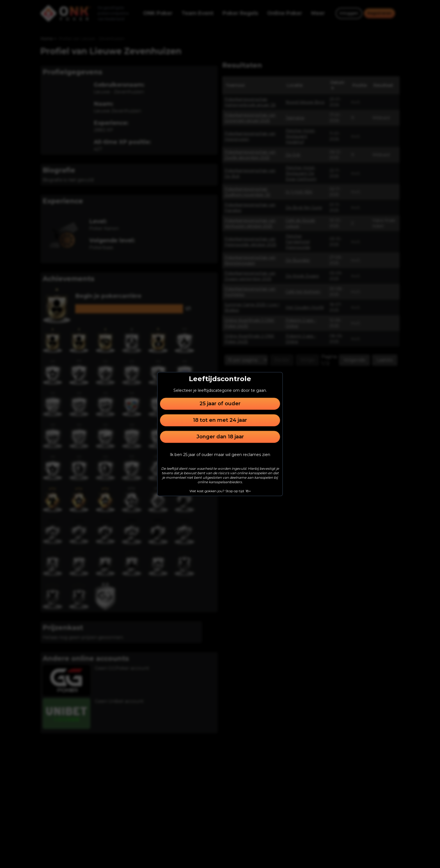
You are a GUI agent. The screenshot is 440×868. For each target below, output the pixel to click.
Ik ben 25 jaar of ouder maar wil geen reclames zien (220, 455)
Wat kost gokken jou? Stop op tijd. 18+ (220, 491)
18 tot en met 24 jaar (220, 420)
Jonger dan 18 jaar (220, 437)
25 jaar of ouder (220, 404)
